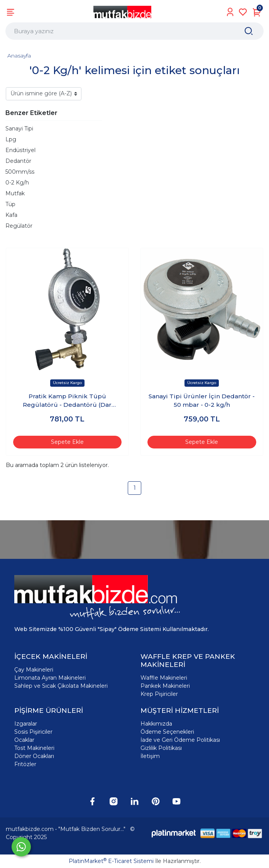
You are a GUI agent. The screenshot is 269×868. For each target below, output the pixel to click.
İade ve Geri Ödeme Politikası (180, 740)
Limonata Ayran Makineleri (50, 678)
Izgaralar (26, 724)
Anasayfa (19, 56)
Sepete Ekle (67, 442)
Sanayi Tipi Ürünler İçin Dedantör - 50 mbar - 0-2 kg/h (202, 401)
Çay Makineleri (34, 670)
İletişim (150, 756)
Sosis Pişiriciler (33, 732)
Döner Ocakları (34, 756)
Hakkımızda (156, 724)
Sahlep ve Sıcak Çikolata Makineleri (61, 686)
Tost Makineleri (34, 748)
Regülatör (19, 226)
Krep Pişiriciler (159, 694)
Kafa (11, 215)
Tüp (10, 204)
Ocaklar (24, 740)
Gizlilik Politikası (161, 748)
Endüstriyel (20, 150)
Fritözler (25, 764)
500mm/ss (20, 172)
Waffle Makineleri (164, 678)
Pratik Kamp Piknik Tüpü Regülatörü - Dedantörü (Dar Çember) (67, 401)
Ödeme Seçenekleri (167, 732)
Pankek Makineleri (165, 686)
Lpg (11, 139)
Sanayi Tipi (19, 129)
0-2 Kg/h (17, 183)
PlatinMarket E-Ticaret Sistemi (111, 861)
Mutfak (15, 193)
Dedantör (18, 161)
